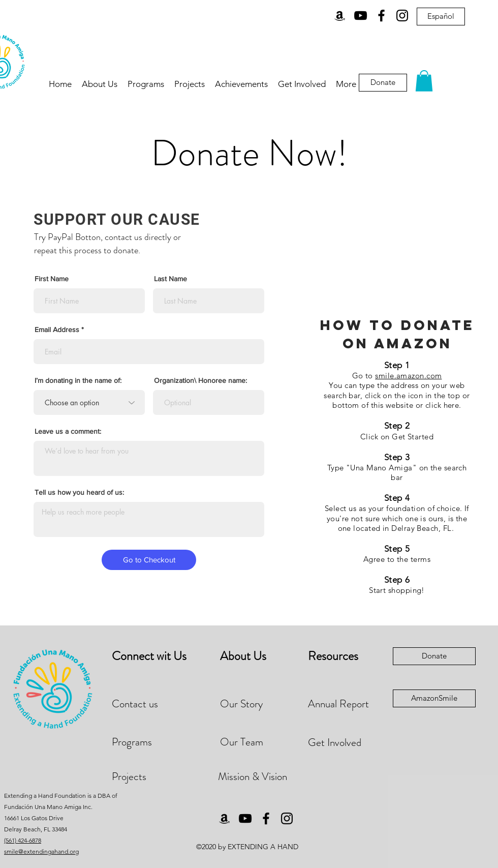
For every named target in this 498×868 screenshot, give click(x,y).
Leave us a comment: (68, 431)
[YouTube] (361, 16)
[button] (424, 81)
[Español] (441, 17)
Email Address (57, 330)
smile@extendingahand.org (41, 851)
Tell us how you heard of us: (79, 492)
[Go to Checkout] (149, 560)
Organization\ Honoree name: (200, 380)
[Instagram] (402, 16)
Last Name (170, 279)
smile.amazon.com (408, 376)
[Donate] (434, 656)
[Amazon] (340, 16)
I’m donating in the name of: (78, 380)
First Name (52, 279)
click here (442, 405)
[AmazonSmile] (434, 698)
